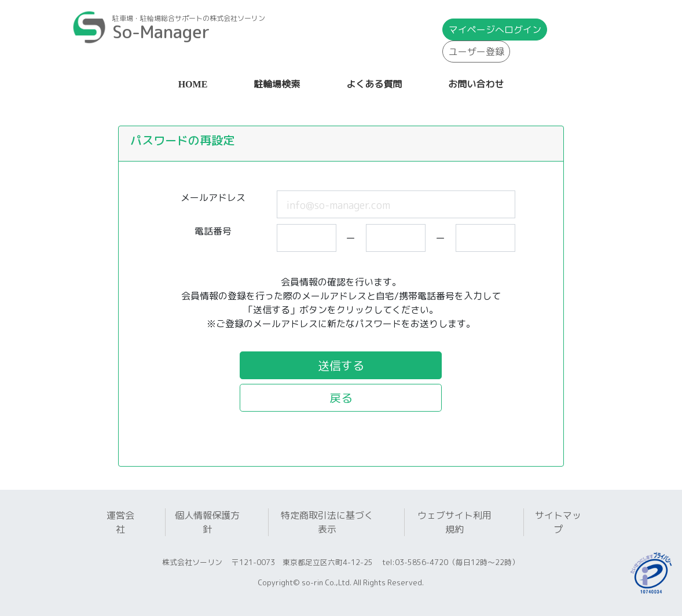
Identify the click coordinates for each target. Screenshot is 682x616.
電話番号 (213, 231)
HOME (195, 83)
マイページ (495, 30)
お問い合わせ (476, 84)
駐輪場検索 (277, 84)
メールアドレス (213, 197)
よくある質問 (374, 84)
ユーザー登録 (476, 52)
